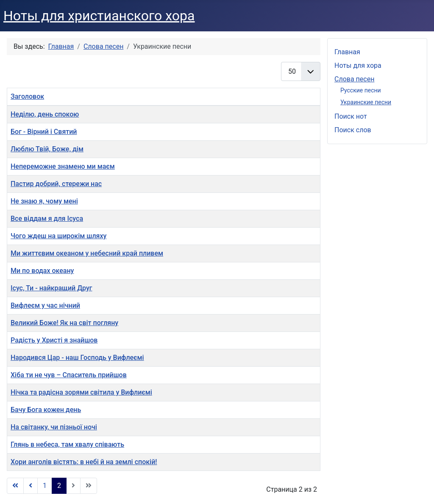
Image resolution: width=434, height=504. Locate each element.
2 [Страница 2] (59, 486)
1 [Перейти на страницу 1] (45, 486)
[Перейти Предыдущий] (31, 486)
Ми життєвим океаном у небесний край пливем (87, 253)
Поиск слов (353, 130)
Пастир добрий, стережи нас (56, 184)
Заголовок (27, 96)
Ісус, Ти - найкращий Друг (51, 288)
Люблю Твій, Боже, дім (47, 149)
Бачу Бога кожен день (46, 410)
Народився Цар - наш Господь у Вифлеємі (77, 358)
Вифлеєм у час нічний (45, 305)
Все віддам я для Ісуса (47, 219)
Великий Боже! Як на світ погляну (64, 323)
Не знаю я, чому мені (44, 201)
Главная (347, 52)
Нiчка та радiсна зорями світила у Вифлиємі (81, 392)
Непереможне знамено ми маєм (63, 166)
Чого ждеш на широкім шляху (58, 236)
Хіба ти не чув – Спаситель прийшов (69, 375)
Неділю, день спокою (45, 114)
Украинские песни (366, 102)
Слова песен (354, 79)
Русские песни (361, 90)
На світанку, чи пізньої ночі (54, 427)
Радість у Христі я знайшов (54, 340)
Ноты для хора (358, 65)
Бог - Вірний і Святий (44, 132)
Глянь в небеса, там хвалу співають (67, 444)
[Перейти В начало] (15, 486)
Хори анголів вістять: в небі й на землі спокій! (84, 462)
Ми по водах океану (42, 271)
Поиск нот (351, 116)
